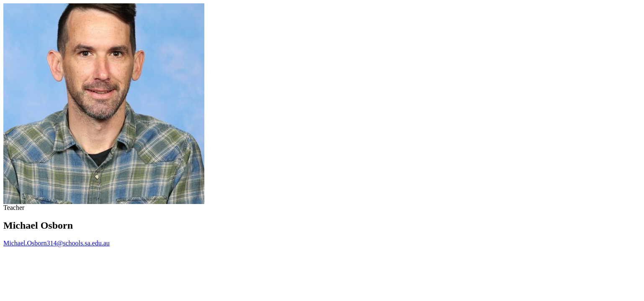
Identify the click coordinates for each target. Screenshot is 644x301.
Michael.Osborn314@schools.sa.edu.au (57, 243)
